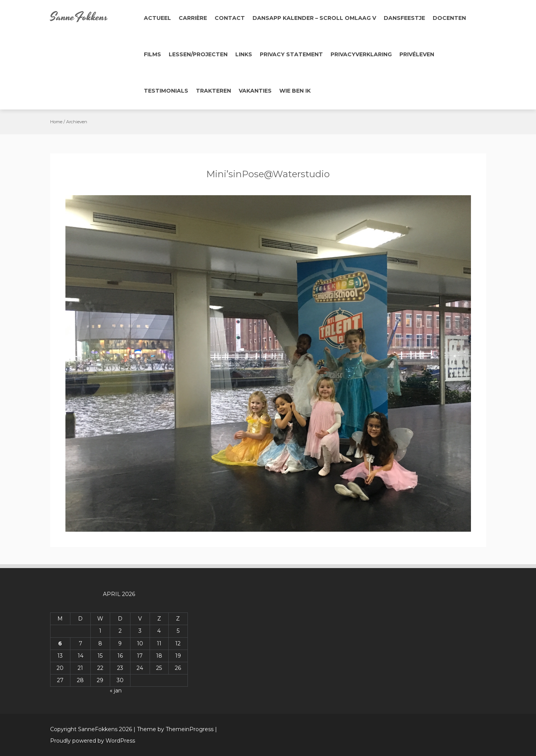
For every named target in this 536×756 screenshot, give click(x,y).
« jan (116, 691)
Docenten (449, 18)
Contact (230, 18)
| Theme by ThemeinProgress (174, 729)
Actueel (157, 18)
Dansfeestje (404, 18)
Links (244, 54)
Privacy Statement (291, 54)
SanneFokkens (79, 17)
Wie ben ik (295, 91)
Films (152, 54)
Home (56, 122)
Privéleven (417, 54)
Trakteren (213, 91)
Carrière (193, 18)
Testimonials (166, 91)
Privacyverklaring (361, 54)
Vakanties (255, 91)
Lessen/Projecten (198, 54)
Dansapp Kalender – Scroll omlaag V (314, 18)
